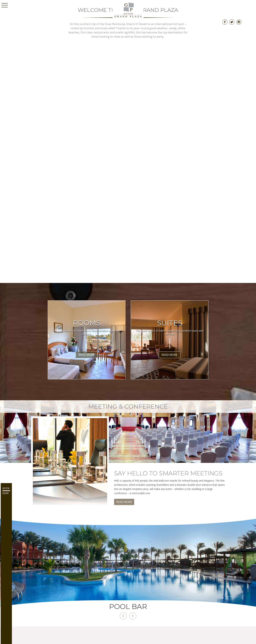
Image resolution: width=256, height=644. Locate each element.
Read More (87, 355)
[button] (123, 616)
